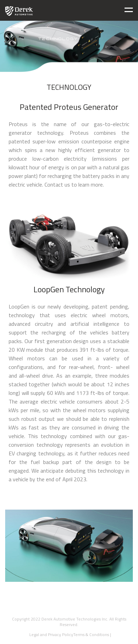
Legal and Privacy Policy (50, 634)
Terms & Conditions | (92, 634)
